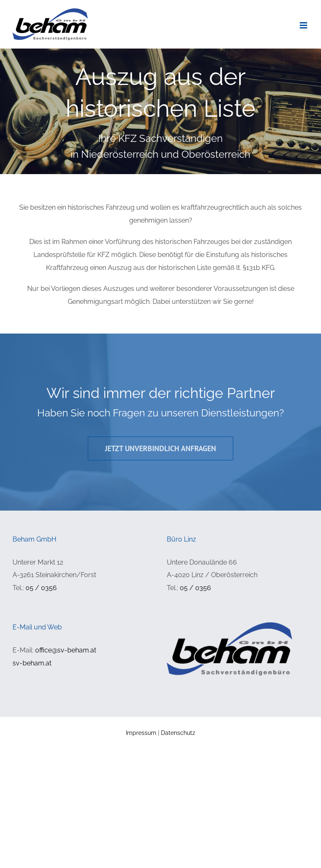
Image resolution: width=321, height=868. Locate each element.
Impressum (141, 733)
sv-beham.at (32, 663)
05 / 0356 (41, 588)
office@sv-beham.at (66, 650)
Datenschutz (178, 733)
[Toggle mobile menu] (304, 25)
